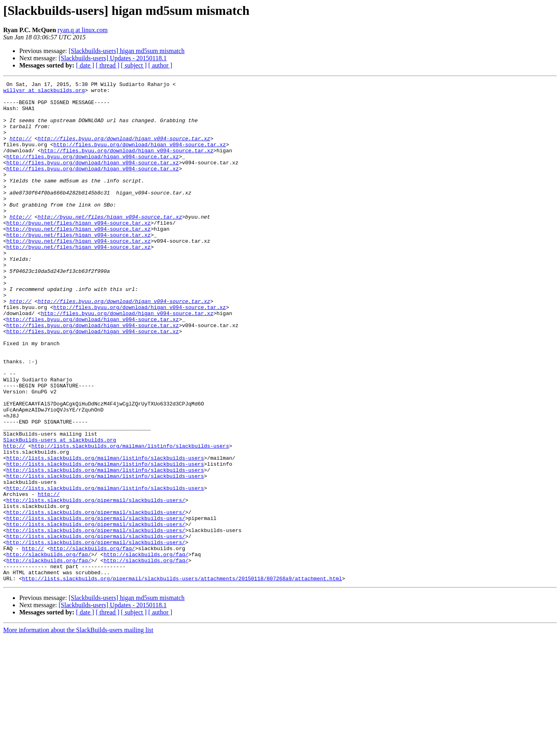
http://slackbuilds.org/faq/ (93, 642)
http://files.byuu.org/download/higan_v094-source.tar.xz (124, 150)
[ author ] (160, 65)
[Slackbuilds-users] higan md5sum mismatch (127, 51)
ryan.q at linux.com (82, 30)
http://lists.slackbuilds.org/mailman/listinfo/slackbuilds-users (130, 519)
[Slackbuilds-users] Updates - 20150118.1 (113, 58)
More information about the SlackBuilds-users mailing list (78, 730)
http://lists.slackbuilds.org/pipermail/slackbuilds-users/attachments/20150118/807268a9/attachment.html (182, 678)
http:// (21, 150)
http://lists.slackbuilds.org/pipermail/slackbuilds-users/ (96, 584)
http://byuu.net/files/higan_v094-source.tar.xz (110, 244)
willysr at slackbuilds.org (44, 92)
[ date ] (85, 65)
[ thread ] (108, 65)
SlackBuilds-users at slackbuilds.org (60, 512)
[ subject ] (134, 65)
